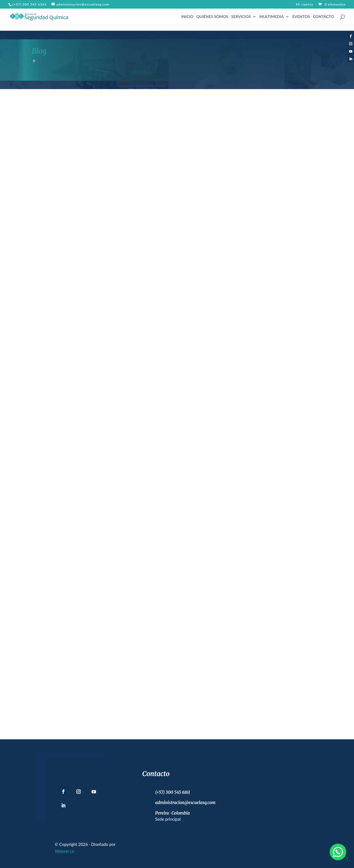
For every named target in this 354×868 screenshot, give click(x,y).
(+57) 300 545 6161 (30, 4)
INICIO (187, 17)
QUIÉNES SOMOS (212, 17)
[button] (338, 852)
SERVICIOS (241, 17)
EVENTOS (301, 17)
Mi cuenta (304, 5)
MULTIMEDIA (272, 17)
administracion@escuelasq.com (185, 803)
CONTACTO (323, 17)
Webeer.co (65, 851)
